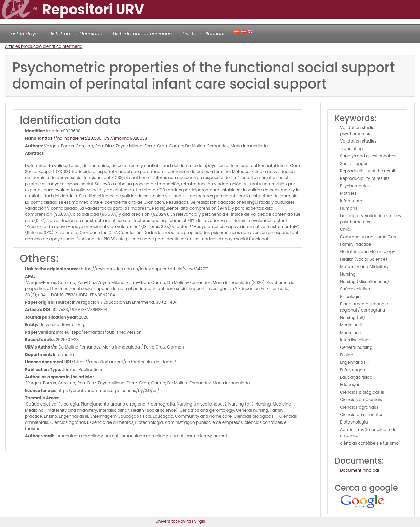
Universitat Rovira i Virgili (180, 521)
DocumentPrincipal (359, 470)
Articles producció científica (33, 46)
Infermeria (72, 46)
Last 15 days (23, 34)
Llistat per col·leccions (75, 34)
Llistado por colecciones (142, 34)
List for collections (204, 34)
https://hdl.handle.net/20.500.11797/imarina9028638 (95, 138)
